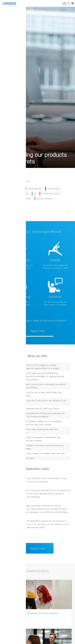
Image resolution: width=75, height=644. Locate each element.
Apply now (20, 175)
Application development (45, 199)
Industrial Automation (24, 199)
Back (8, 175)
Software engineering (35, 189)
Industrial (8, 199)
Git (35, 194)
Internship (9, 194)
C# (19, 194)
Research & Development (14, 189)
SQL (27, 194)
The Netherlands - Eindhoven (51, 194)
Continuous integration (13, 204)
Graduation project (53, 189)
